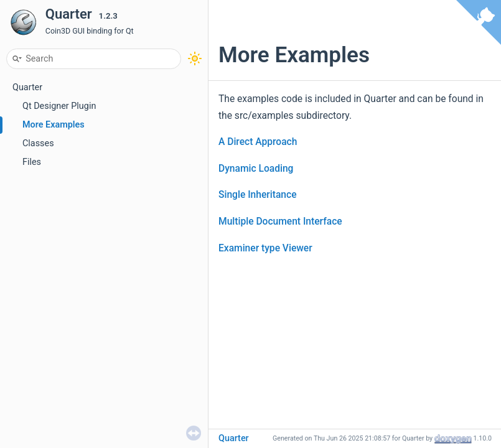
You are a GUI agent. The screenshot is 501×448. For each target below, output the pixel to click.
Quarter (27, 87)
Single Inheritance (258, 195)
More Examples (54, 125)
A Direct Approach (258, 142)
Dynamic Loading (256, 169)
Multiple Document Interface (280, 222)
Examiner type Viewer (265, 248)
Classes (38, 143)
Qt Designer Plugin (59, 106)
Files (32, 162)
